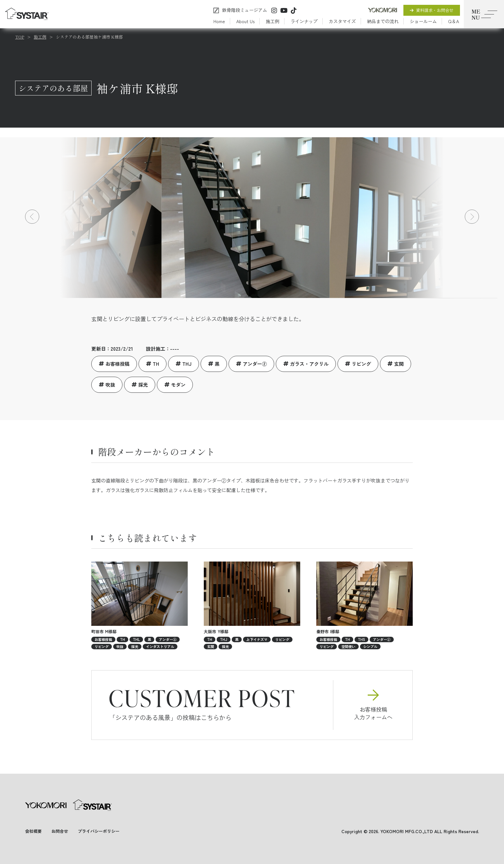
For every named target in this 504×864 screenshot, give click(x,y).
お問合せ (60, 831)
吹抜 (110, 385)
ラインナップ (304, 21)
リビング (361, 364)
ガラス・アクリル (309, 364)
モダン (178, 385)
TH (156, 364)
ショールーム (423, 21)
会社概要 (33, 831)
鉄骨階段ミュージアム (245, 10)
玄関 (399, 364)
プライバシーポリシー (99, 831)
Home (219, 21)
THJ (187, 364)
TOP (20, 37)
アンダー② (255, 364)
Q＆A (454, 21)
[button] (32, 217)
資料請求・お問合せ (432, 10)
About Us (245, 21)
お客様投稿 (117, 364)
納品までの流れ (383, 21)
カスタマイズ (342, 21)
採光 (143, 385)
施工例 (273, 21)
